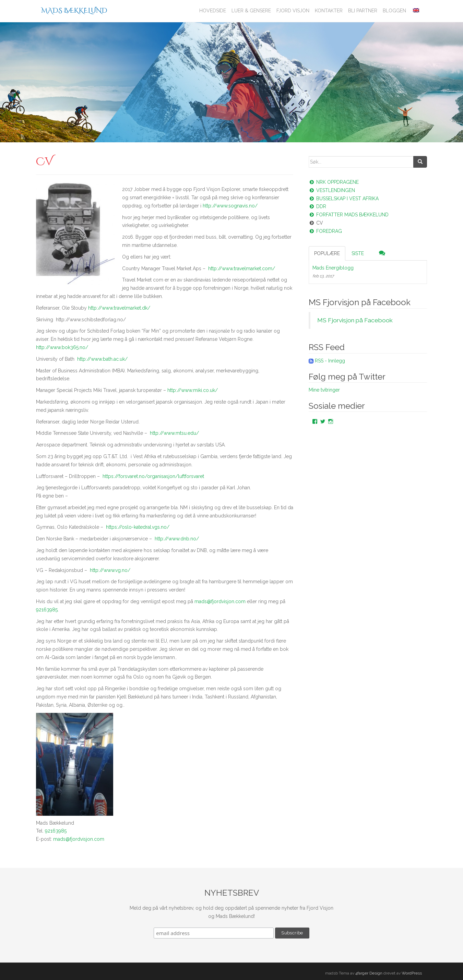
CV (316, 223)
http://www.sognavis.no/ (230, 206)
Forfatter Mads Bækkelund (349, 215)
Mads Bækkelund (74, 10)
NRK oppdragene (334, 182)
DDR (317, 206)
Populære (327, 253)
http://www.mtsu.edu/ (174, 433)
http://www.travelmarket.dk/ (119, 308)
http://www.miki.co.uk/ (193, 390)
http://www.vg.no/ (110, 570)
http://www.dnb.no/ (177, 539)
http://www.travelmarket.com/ (242, 268)
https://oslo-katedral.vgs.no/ (138, 527)
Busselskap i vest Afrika (344, 199)
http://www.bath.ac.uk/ (102, 359)
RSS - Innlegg (330, 361)
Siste (358, 253)
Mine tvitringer (324, 390)
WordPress (412, 973)
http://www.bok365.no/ (62, 347)
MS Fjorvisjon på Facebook (360, 302)
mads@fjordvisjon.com (220, 601)
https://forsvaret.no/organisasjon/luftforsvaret (153, 476)
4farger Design (369, 973)
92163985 (47, 610)
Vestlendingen (332, 190)
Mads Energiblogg (333, 268)
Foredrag (325, 231)
